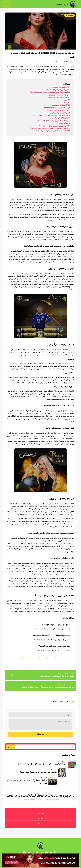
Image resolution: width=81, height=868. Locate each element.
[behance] (33, 853)
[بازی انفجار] (73, 4)
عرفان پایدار (40, 237)
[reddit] (46, 853)
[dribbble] (38, 853)
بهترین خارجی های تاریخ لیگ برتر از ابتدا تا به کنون (57, 676)
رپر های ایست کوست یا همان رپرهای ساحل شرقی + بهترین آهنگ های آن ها (48, 687)
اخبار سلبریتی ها (41, 823)
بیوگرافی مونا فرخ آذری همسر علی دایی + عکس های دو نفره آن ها (27, 782)
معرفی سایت (69, 15)
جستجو (10, 747)
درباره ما (41, 818)
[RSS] (24, 853)
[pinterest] (42, 853)
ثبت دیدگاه (40, 734)
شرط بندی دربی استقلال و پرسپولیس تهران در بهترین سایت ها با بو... (41, 764)
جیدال (16, 439)
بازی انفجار (62, 4)
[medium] (29, 853)
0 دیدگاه (56, 61)
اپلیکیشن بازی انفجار (66, 566)
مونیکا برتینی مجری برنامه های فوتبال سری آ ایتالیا (38, 772)
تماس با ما (41, 814)
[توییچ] (55, 853)
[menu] (7, 4)
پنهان (63, 84)
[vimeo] (51, 853)
